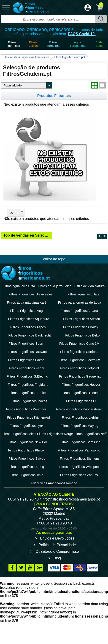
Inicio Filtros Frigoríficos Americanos (27, 57)
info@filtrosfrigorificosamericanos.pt (71, 499)
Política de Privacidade (57, 545)
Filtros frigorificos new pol (69, 57)
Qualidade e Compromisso (57, 551)
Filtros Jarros (33, 44)
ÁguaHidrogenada (78, 44)
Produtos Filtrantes (54, 96)
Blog (57, 558)
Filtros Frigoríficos (12, 44)
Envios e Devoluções (57, 538)
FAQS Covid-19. (82, 34)
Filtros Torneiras (53, 44)
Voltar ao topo (54, 259)
